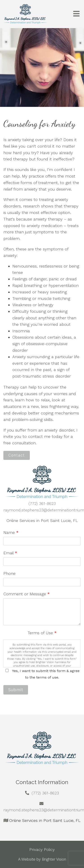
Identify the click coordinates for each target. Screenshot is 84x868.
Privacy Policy (42, 849)
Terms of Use (42, 633)
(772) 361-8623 (42, 503)
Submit (16, 690)
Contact (17, 455)
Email (10, 553)
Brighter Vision (54, 859)
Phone (9, 573)
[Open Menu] (76, 14)
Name (11, 532)
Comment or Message (27, 594)
